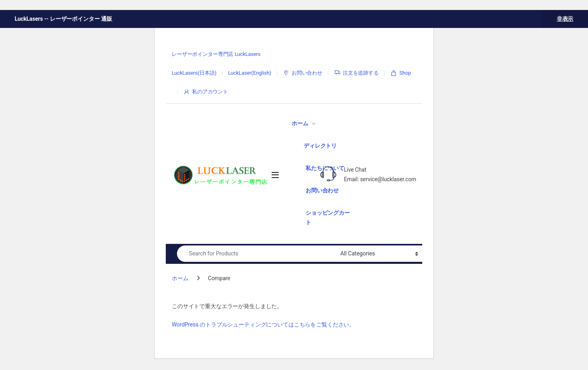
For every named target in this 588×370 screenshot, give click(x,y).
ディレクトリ (320, 146)
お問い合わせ (303, 73)
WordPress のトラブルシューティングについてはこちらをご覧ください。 (263, 324)
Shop (401, 73)
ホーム (300, 123)
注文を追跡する (356, 73)
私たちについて (325, 168)
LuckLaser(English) (250, 73)
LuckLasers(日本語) (194, 73)
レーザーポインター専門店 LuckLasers (216, 54)
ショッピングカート (328, 218)
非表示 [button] (565, 19)
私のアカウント (206, 92)
